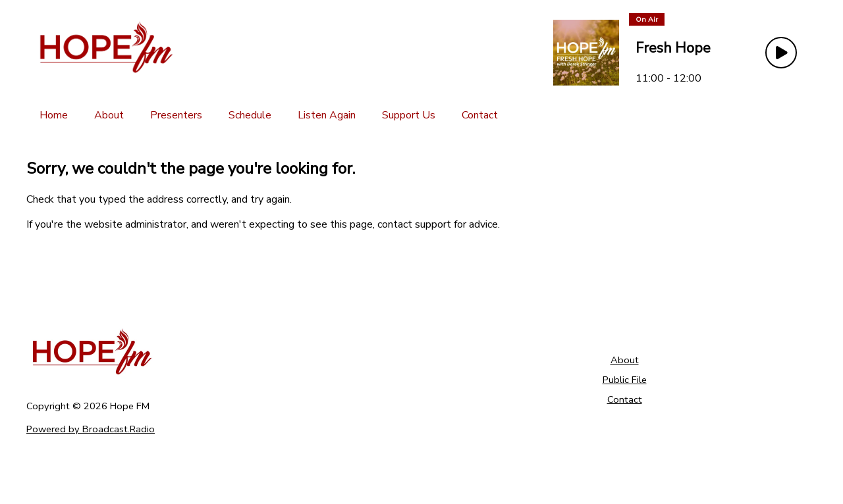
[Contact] (480, 115)
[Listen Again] (327, 115)
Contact (625, 399)
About (625, 360)
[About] (109, 115)
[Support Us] (409, 115)
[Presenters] (176, 115)
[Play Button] (781, 53)
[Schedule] (250, 115)
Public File (625, 380)
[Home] (54, 115)
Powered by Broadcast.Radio (91, 429)
